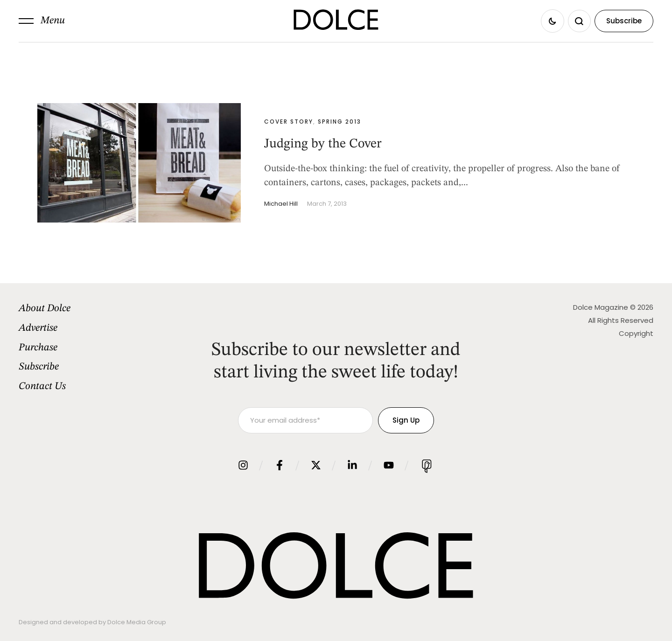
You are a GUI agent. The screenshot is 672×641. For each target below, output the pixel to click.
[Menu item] (92, 309)
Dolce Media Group (137, 622)
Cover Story (289, 122)
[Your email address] (305, 420)
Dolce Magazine (601, 307)
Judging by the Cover (323, 144)
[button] (42, 21)
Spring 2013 (339, 122)
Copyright (636, 333)
